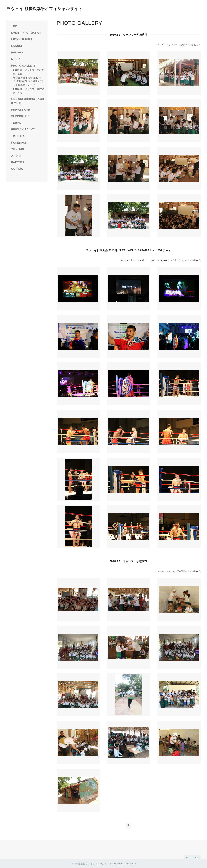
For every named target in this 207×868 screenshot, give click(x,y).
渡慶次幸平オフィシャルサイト (95, 864)
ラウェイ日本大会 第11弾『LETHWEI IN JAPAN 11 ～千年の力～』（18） (28, 81)
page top (192, 857)
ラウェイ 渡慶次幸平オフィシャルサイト (45, 9)
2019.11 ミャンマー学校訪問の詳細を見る (178, 45)
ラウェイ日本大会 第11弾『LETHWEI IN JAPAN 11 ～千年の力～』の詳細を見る (160, 260)
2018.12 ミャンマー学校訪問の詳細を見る (178, 571)
